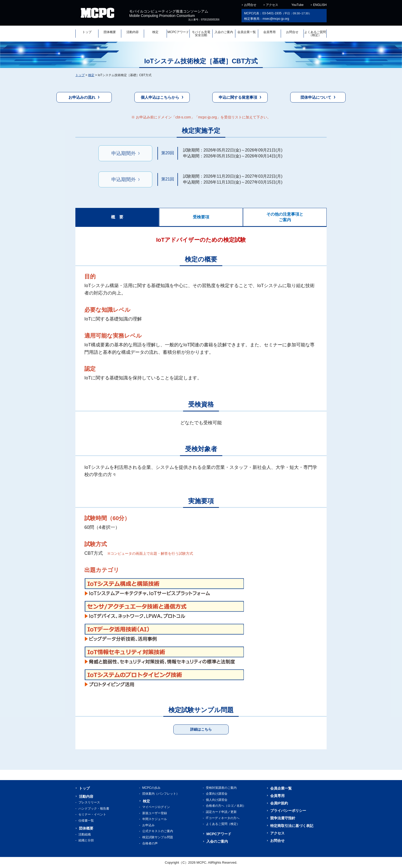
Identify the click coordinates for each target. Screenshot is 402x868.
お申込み (148, 825)
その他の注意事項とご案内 (285, 217)
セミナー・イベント (92, 814)
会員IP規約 (279, 803)
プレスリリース (89, 802)
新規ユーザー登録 (155, 813)
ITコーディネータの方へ (223, 818)
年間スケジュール (155, 819)
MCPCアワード (178, 32)
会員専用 (269, 32)
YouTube (298, 5)
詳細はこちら (201, 729)
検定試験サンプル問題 (158, 837)
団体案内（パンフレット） (161, 794)
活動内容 (133, 32)
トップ (87, 32)
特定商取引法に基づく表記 (292, 826)
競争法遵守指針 (283, 818)
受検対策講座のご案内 (221, 788)
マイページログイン (156, 807)
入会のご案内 (224, 32)
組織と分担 (86, 840)
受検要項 (201, 217)
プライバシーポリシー (288, 811)
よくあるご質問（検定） (315, 34)
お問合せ (250, 5)
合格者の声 (150, 843)
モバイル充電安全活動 (201, 34)
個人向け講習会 (217, 800)
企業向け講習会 (217, 794)
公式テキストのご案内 (158, 831)
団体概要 (110, 32)
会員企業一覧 (247, 32)
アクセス (272, 5)
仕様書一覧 (86, 821)
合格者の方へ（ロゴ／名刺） (226, 806)
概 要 (117, 217)
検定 (155, 32)
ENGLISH (320, 5)
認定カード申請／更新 (221, 812)
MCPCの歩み (151, 788)
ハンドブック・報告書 (94, 809)
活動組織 (85, 834)
